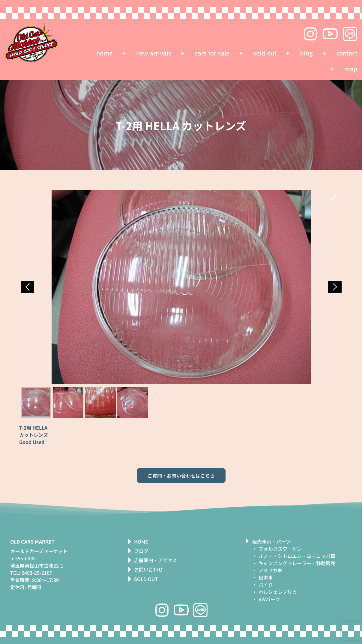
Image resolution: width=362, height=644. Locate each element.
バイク (266, 585)
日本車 (266, 577)
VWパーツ (269, 599)
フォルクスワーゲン (280, 549)
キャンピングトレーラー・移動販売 (297, 563)
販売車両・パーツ (271, 541)
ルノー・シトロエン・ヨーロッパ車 (297, 556)
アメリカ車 (270, 570)
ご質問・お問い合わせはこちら (181, 476)
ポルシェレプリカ (278, 592)
